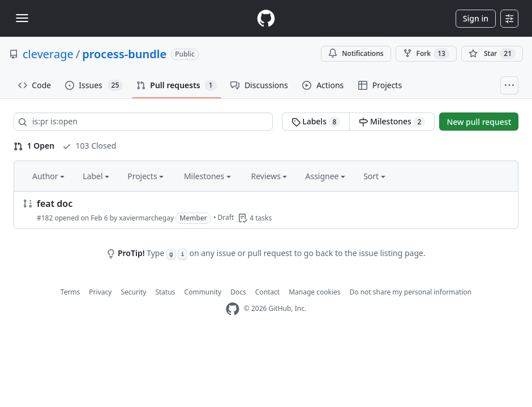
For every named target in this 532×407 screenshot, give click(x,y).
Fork (426, 54)
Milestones (392, 122)
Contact (267, 292)
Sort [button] (374, 176)
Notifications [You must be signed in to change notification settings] (356, 53)
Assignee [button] (325, 176)
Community (203, 292)
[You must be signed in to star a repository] (492, 54)
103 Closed (89, 146)
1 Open (34, 146)
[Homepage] (266, 18)
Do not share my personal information (411, 292)
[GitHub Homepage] (233, 309)
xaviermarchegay (146, 218)
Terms (70, 292)
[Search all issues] (143, 122)
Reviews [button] (269, 176)
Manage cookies (314, 292)
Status (165, 292)
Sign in (476, 18)
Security (133, 292)
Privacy (100, 292)
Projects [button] (145, 176)
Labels (316, 122)
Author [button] (48, 176)
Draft (226, 217)
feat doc (55, 203)
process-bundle (124, 54)
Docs (238, 292)
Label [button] (96, 176)
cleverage (48, 54)
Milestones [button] (207, 176)
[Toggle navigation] (22, 18)
